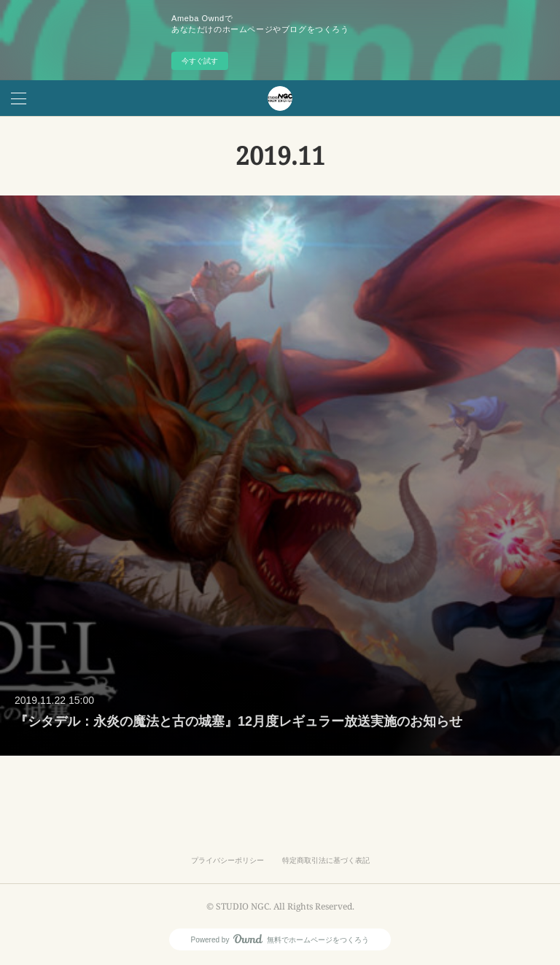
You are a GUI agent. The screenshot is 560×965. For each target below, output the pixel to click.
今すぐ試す (200, 61)
